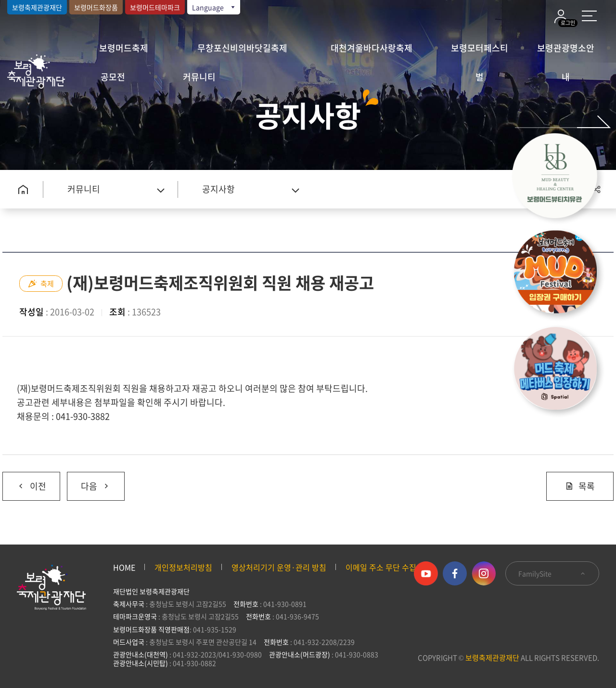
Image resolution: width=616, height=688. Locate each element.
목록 (580, 486)
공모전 (113, 77)
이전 (24, 482)
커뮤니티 (199, 77)
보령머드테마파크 (155, 7)
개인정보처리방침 (183, 567)
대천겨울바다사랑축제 (372, 48)
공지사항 (218, 189)
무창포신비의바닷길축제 (242, 48)
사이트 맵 (589, 16)
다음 (89, 482)
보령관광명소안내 (566, 52)
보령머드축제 (124, 48)
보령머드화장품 (96, 7)
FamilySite (552, 573)
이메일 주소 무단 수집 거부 (389, 567)
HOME (124, 567)
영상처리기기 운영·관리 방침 (279, 567)
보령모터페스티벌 (480, 52)
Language (214, 7)
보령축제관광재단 (37, 7)
